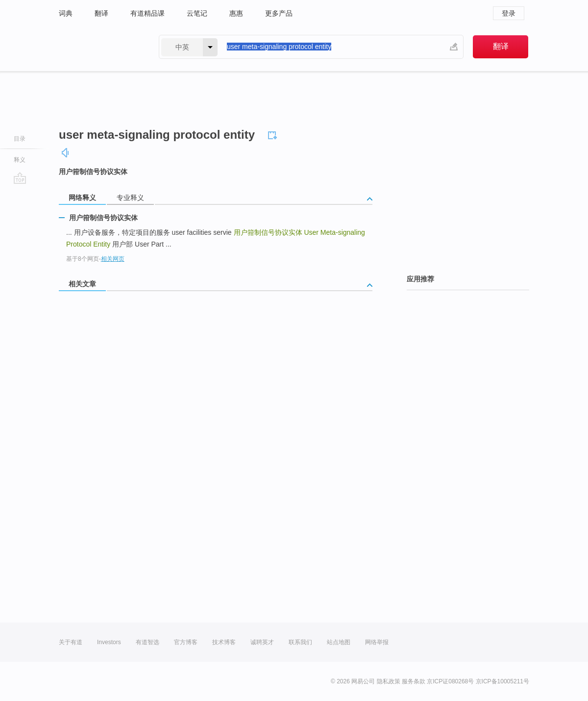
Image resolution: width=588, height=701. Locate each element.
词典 (66, 13)
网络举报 (377, 642)
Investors (109, 642)
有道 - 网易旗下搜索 (99, 47)
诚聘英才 (262, 642)
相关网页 (113, 259)
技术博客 (224, 642)
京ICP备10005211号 (502, 681)
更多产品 (279, 13)
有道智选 (147, 642)
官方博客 (186, 642)
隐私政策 (389, 681)
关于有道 (71, 642)
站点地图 (339, 642)
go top (20, 178)
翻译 (101, 13)
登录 (509, 13)
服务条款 (414, 681)
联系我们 (300, 642)
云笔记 (197, 13)
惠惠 (236, 13)
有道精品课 (147, 13)
